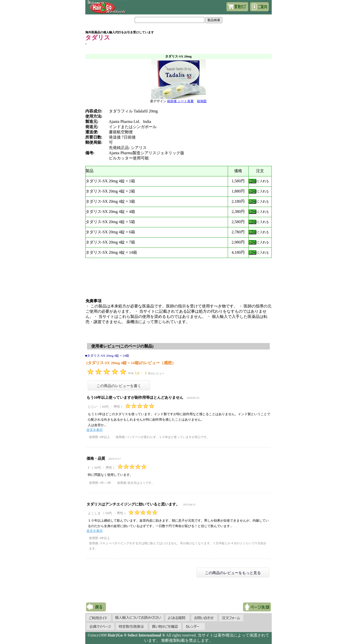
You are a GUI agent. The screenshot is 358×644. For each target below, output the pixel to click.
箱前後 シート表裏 (180, 101)
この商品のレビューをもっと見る (233, 573)
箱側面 (202, 101)
